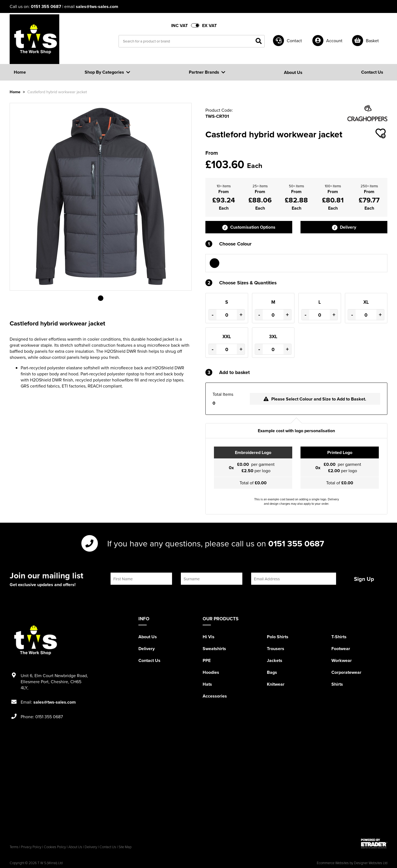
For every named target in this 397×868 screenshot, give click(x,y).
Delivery (344, 227)
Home (15, 92)
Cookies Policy (55, 847)
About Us (148, 637)
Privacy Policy (31, 847)
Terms (14, 847)
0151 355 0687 (46, 6)
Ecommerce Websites (333, 863)
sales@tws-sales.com (97, 6)
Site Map (125, 847)
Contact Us (149, 660)
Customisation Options (249, 227)
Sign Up (364, 579)
